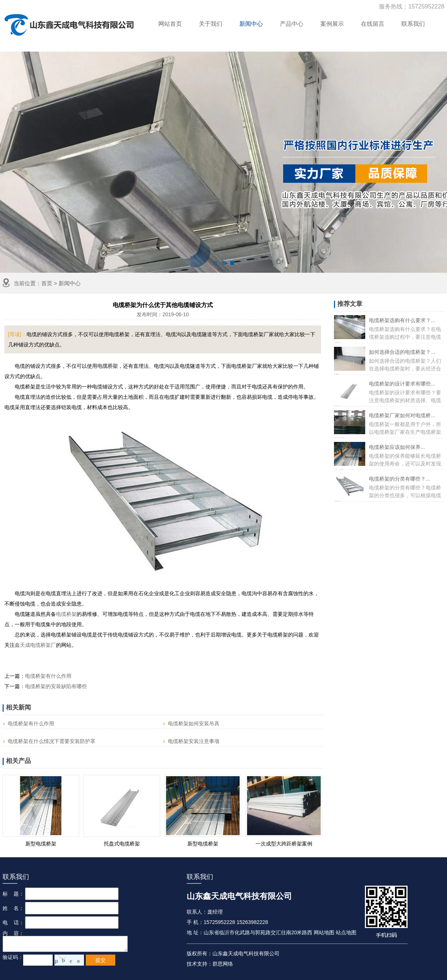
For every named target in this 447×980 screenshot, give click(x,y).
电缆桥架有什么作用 (48, 676)
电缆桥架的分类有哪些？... (400, 479)
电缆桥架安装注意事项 (194, 741)
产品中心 (292, 24)
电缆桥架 (66, 614)
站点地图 (346, 932)
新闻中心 (251, 24)
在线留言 (373, 24)
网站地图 (324, 932)
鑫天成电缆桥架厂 (35, 645)
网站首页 (170, 24)
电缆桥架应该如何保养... (397, 447)
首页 (47, 283)
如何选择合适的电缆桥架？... (402, 352)
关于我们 (211, 24)
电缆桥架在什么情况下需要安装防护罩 (52, 741)
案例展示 (332, 24)
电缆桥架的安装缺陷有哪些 (56, 686)
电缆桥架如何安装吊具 (194, 723)
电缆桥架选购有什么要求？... (402, 320)
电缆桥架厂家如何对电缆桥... (402, 415)
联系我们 (413, 24)
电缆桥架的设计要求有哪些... (402, 384)
